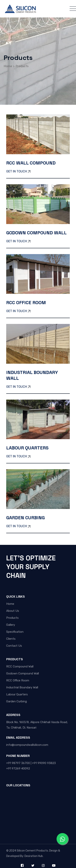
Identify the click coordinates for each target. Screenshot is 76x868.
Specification (15, 632)
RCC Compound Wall (20, 666)
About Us (13, 611)
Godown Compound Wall (36, 233)
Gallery (11, 625)
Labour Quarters (27, 448)
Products (12, 618)
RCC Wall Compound (31, 163)
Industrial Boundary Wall (32, 375)
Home (10, 604)
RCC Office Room (26, 302)
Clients (11, 639)
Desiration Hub (33, 856)
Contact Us (14, 646)
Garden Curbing (25, 518)
